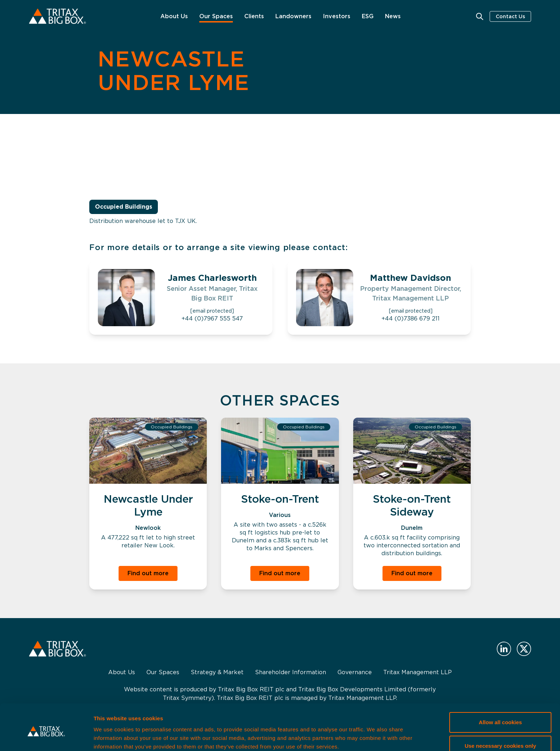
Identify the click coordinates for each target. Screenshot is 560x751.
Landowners (293, 16)
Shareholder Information (291, 672)
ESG (368, 16)
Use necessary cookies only (500, 716)
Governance (355, 672)
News (393, 16)
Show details (110, 737)
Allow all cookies (501, 693)
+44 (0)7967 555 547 (212, 319)
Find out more (148, 573)
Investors (337, 16)
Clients (254, 16)
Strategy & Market (217, 672)
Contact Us (510, 16)
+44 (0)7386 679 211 (411, 319)
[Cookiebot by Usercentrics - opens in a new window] (46, 737)
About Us (174, 16)
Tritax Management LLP (417, 672)
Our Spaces (216, 16)
